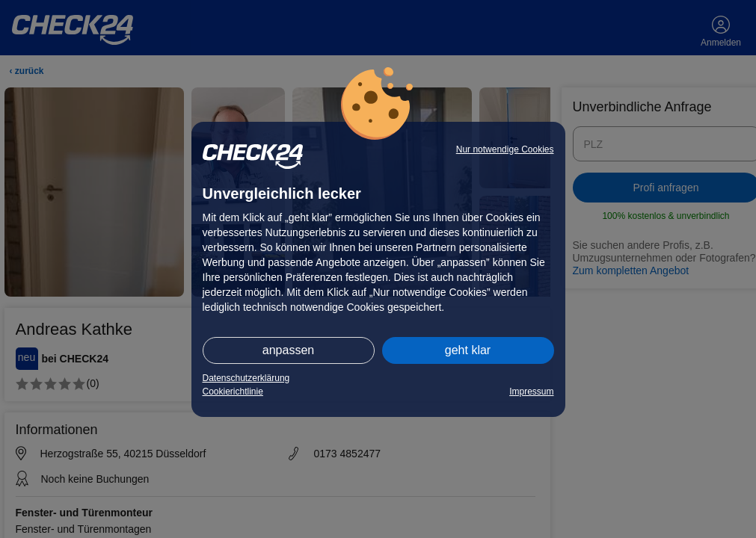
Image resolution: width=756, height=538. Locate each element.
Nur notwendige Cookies (505, 149)
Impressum (531, 392)
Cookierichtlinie (233, 392)
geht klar (468, 350)
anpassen (288, 350)
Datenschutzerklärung (246, 378)
